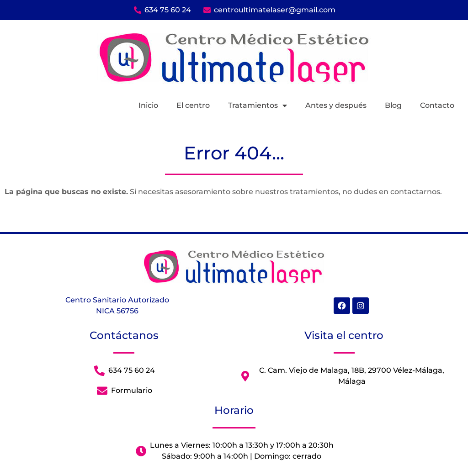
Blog (393, 105)
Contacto (437, 105)
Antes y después (336, 105)
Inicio (148, 105)
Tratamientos (258, 106)
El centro (193, 105)
